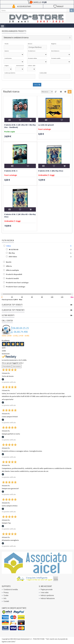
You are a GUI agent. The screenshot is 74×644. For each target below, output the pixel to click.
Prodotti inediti (12, 278)
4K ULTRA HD (14, 249)
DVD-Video (13, 257)
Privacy (6, 593)
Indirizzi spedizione (47, 595)
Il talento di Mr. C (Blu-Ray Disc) (51, 171)
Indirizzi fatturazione (48, 598)
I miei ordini (45, 593)
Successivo (17, 366)
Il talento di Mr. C (11, 171)
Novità (9, 262)
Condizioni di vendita (11, 589)
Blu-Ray (12, 253)
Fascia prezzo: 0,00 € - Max (12, 300)
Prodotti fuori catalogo (16, 287)
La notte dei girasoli (46, 125)
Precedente (7, 366)
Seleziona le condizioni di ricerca (16, 38)
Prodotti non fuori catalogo (17, 283)
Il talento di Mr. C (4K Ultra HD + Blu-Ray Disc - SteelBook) (20, 126)
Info (5, 598)
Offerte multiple (12, 270)
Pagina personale (47, 589)
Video (9, 246)
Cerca (37, 85)
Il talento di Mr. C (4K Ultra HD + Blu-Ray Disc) (20, 216)
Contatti (6, 601)
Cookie (6, 595)
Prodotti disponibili (14, 274)
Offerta (9, 266)
